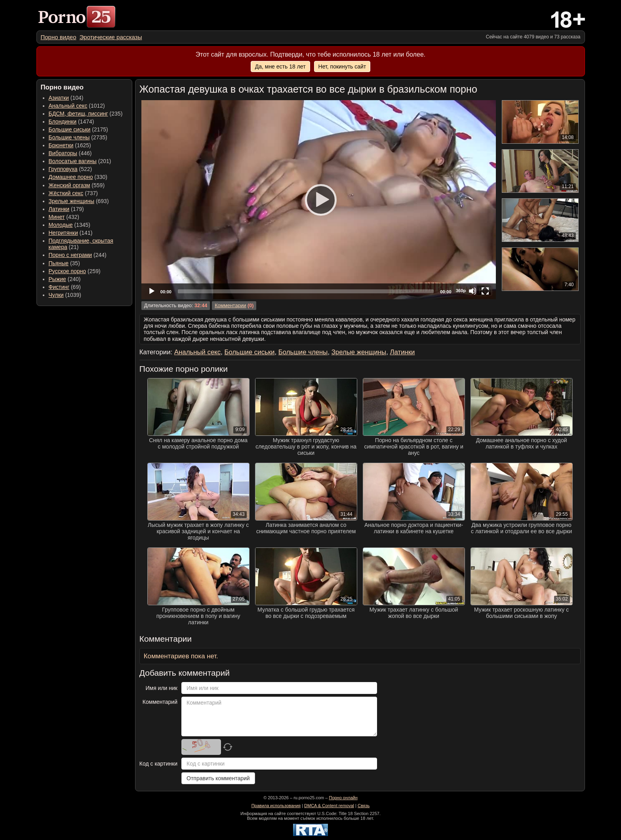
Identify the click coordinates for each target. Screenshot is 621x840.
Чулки (56, 295)
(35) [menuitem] (64, 263)
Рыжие (57, 279)
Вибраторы (63, 153)
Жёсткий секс (66, 193)
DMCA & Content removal (329, 806)
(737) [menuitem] (73, 193)
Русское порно (68, 271)
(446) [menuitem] (70, 153)
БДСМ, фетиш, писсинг (78, 114)
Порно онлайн (343, 798)
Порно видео (59, 37)
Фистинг (59, 287)
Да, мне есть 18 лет (280, 67)
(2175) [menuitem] (78, 129)
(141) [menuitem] (71, 233)
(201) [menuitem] (80, 161)
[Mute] (472, 291)
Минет (57, 217)
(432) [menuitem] (64, 217)
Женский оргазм (70, 185)
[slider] (306, 291)
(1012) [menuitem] (77, 106)
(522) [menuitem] (70, 169)
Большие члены (69, 137)
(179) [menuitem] (66, 209)
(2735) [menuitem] (78, 137)
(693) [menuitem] (79, 201)
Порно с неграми (70, 255)
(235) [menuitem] (86, 114)
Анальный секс (68, 106)
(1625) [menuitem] (70, 145)
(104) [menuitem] (66, 98)
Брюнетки (61, 145)
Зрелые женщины (72, 201)
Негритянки (63, 233)
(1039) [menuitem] (65, 295)
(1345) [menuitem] (70, 225)
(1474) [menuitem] (71, 122)
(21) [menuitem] (81, 244)
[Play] (318, 200)
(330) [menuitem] (78, 177)
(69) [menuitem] (65, 287)
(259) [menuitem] (75, 271)
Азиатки (59, 98)
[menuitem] (59, 37)
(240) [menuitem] (65, 279)
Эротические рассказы (111, 37)
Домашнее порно (71, 177)
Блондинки (63, 122)
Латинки (59, 209)
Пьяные (59, 263)
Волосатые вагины (73, 161)
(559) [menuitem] (77, 185)
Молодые (61, 225)
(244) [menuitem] (78, 255)
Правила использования (276, 806)
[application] (319, 200)
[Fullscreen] (485, 291)
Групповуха (63, 169)
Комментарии (230, 306)
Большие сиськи (70, 129)
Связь (364, 806)
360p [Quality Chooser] (461, 291)
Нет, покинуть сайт (342, 67)
